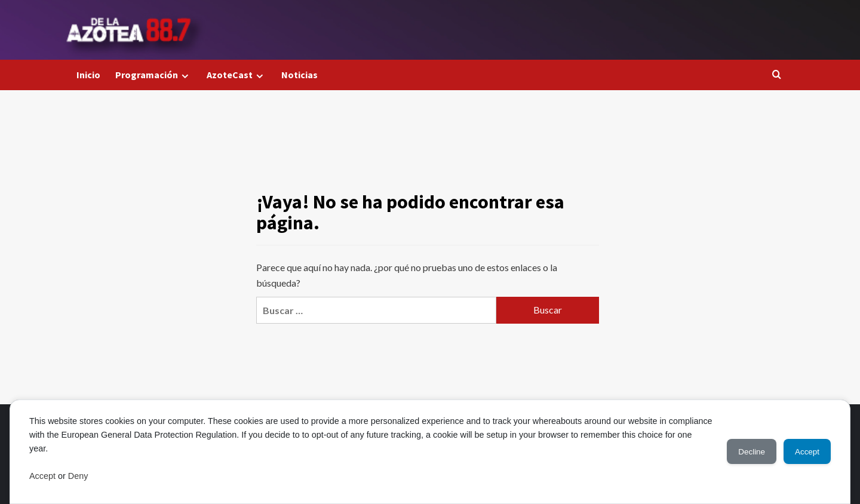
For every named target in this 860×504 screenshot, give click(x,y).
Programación (153, 75)
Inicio (88, 75)
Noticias (300, 75)
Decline (741, 451)
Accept (42, 476)
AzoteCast (236, 75)
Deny (78, 476)
